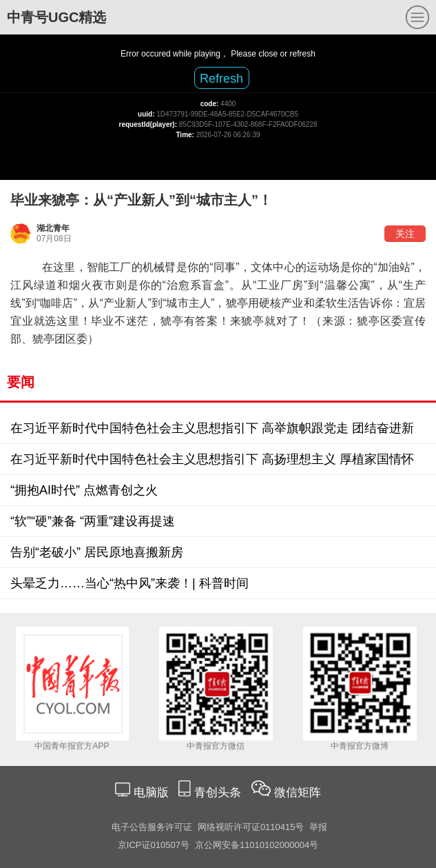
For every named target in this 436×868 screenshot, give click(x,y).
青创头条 (219, 793)
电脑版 (151, 793)
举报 (318, 827)
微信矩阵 (298, 793)
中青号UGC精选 (56, 17)
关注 (405, 234)
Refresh (221, 79)
